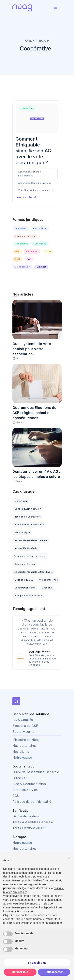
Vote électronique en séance (34, 190)
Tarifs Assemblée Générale (33, 822)
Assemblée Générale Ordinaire (35, 183)
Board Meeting (23, 732)
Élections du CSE (25, 726)
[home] (31, 8)
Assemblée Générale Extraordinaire (30, 174)
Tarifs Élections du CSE (30, 828)
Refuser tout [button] (20, 972)
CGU (16, 796)
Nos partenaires (24, 746)
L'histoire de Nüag (26, 740)
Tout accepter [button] (54, 972)
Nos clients (21, 752)
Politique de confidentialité (32, 802)
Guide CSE (20, 778)
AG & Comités (23, 720)
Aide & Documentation (29, 784)
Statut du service (25, 790)
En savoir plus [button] (37, 963)
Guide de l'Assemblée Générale (36, 772)
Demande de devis (26, 816)
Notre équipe (22, 757)
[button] (56, 8)
